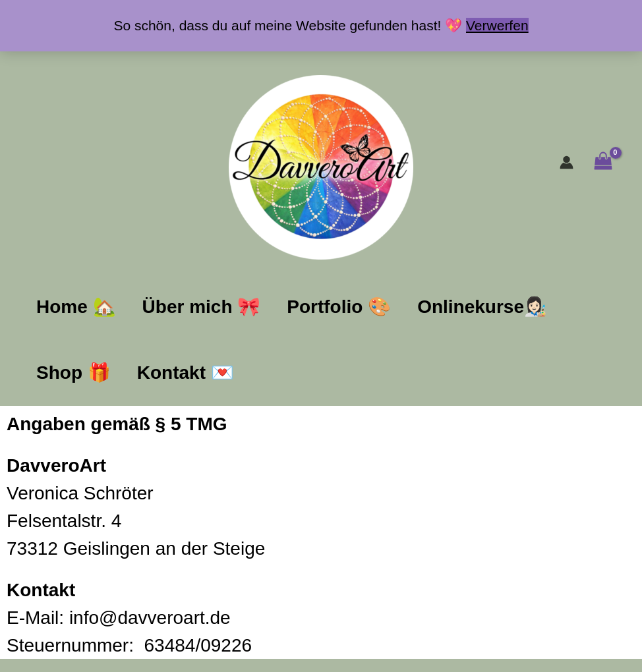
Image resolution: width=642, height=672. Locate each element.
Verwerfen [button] (497, 25)
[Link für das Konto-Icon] (567, 162)
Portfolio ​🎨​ (339, 307)
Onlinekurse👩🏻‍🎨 (482, 307)
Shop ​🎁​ (73, 373)
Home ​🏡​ (76, 307)
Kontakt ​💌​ (186, 373)
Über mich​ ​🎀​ (202, 307)
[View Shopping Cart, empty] (603, 163)
